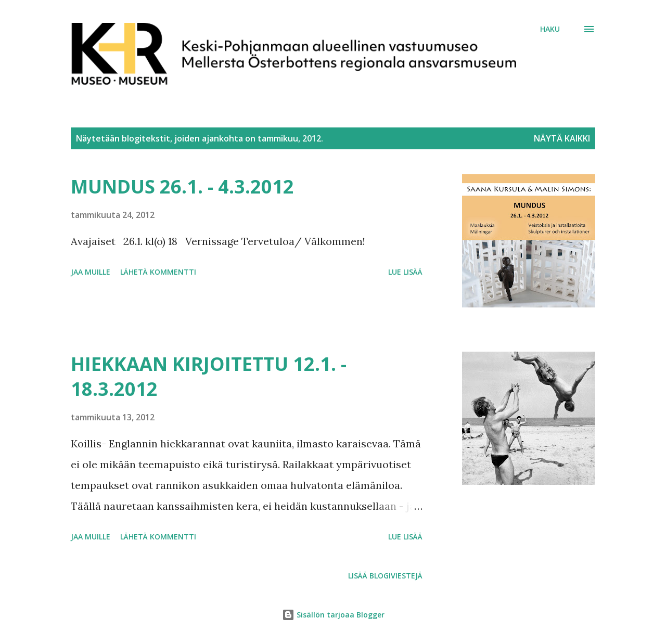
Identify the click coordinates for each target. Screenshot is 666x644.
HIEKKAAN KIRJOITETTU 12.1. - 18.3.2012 (209, 376)
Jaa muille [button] (91, 272)
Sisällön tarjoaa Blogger (333, 615)
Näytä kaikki (562, 138)
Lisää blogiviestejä (385, 576)
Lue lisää (405, 272)
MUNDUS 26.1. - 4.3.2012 (182, 186)
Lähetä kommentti (158, 272)
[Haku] (550, 29)
